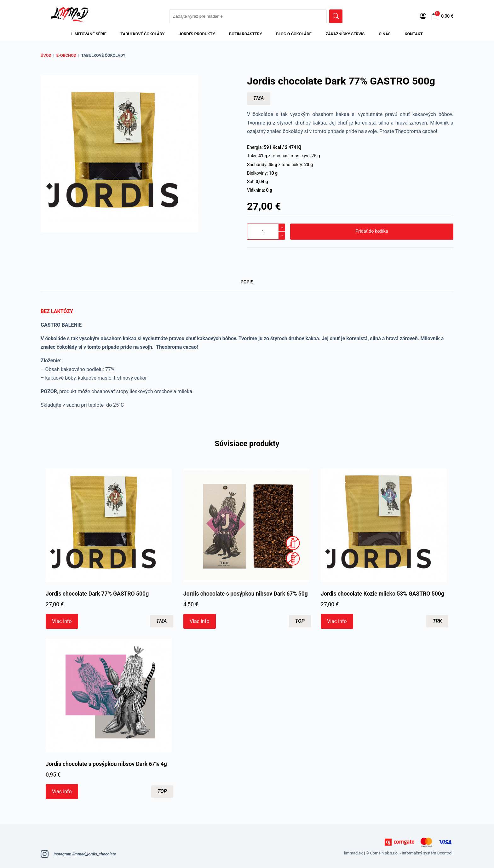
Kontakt (414, 34)
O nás (385, 34)
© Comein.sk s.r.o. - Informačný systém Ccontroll (410, 853)
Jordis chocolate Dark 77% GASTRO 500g (97, 594)
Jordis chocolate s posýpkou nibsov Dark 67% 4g (106, 764)
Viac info (62, 621)
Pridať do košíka (372, 231)
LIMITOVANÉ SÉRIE (89, 34)
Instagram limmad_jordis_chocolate (78, 854)
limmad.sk (353, 853)
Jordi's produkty (197, 34)
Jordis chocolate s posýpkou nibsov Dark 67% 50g (246, 594)
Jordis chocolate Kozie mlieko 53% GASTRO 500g (382, 594)
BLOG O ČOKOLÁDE (294, 34)
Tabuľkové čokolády (143, 34)
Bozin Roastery (245, 34)
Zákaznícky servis (345, 34)
